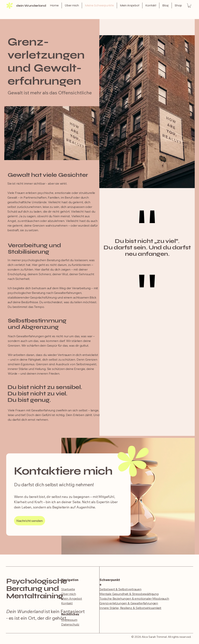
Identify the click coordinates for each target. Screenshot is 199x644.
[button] (189, 6)
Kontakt (67, 603)
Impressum (69, 620)
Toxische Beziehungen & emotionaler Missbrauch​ (134, 598)
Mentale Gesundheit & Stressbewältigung (129, 594)
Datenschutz (70, 624)
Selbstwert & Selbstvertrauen (120, 589)
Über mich (69, 594)
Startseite (68, 589)
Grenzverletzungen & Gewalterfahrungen (129, 603)
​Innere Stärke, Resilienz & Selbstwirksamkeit (130, 608)
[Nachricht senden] (30, 521)
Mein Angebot (72, 598)
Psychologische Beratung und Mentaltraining (37, 588)
